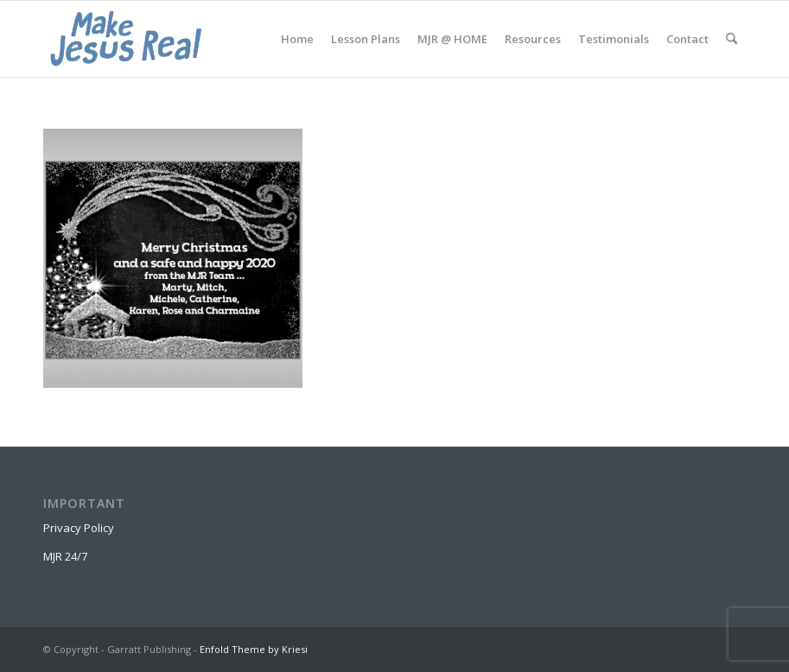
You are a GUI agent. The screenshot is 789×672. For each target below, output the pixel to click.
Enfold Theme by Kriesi (254, 649)
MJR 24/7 (65, 556)
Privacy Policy (79, 528)
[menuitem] (297, 39)
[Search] (732, 39)
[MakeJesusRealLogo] (126, 39)
